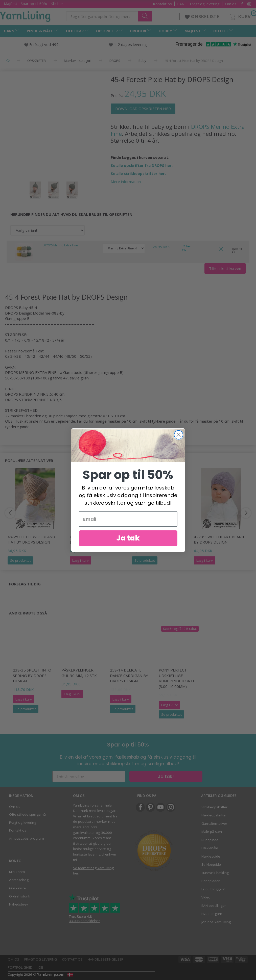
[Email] (128, 520)
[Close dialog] (179, 436)
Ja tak (128, 539)
